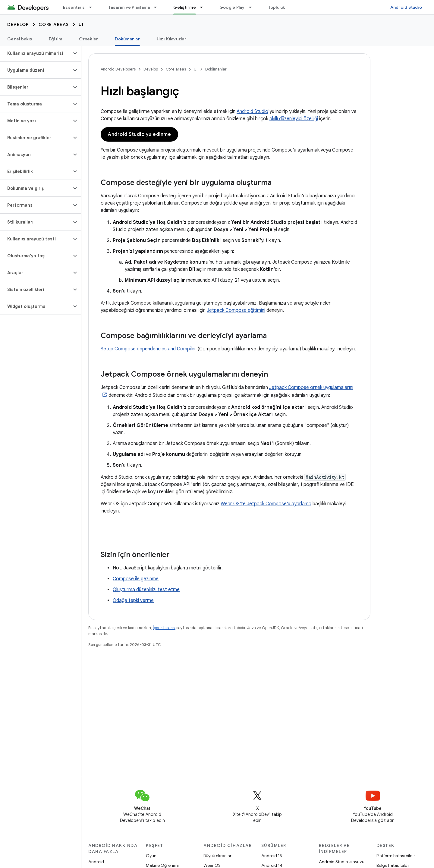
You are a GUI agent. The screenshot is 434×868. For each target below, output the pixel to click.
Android (96, 862)
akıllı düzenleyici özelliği (294, 119)
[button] (36, 53)
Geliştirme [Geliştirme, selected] (185, 7)
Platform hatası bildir (396, 856)
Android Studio (406, 7)
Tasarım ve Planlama (129, 7)
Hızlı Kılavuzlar (171, 39)
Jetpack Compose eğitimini (236, 310)
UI (81, 24)
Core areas (54, 24)
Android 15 (272, 856)
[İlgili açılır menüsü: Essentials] (93, 7)
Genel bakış (20, 39)
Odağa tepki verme (133, 600)
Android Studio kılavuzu (342, 862)
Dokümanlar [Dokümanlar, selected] (127, 39)
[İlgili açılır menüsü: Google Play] (253, 7)
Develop (18, 24)
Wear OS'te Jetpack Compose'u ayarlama (266, 504)
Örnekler (88, 39)
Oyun (151, 856)
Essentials (74, 7)
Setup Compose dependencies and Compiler (148, 349)
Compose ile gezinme (136, 579)
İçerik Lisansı (164, 628)
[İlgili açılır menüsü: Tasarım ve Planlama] (158, 7)
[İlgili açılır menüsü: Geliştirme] (204, 7)
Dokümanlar (216, 69)
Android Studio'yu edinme (139, 134)
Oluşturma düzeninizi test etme (146, 590)
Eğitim (56, 39)
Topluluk (277, 7)
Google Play (232, 7)
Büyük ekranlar (217, 856)
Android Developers (118, 69)
